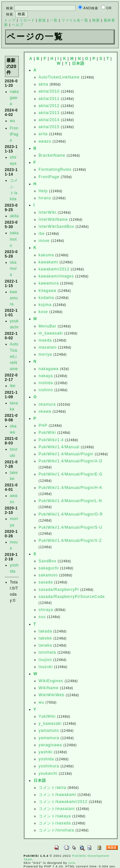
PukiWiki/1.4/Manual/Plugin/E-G (71, 474)
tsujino (45, 660)
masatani (48, 347)
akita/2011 (49, 99)
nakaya (46, 376)
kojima (45, 305)
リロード (27, 20)
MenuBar (48, 326)
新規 (42, 20)
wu (12, 121)
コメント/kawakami (58, 795)
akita (14, 216)
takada (45, 631)
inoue (44, 241)
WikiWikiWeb (52, 695)
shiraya (46, 610)
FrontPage (14, 134)
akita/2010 (49, 91)
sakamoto (14, 239)
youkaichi (48, 773)
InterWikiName (53, 219)
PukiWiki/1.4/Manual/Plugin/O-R (71, 514)
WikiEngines (51, 681)
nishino (46, 390)
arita (43, 134)
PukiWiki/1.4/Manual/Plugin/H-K (71, 488)
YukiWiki (47, 716)
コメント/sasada (55, 823)
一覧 (54, 20)
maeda (45, 340)
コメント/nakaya (55, 816)
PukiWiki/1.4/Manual (59, 447)
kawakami (48, 262)
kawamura (14, 298)
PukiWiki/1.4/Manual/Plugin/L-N (70, 501)
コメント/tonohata (56, 830)
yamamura (49, 738)
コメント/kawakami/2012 (63, 802)
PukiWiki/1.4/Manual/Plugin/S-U (71, 527)
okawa (45, 411)
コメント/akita (53, 788)
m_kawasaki (51, 333)
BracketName (52, 155)
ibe (13, 386)
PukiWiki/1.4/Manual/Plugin (66, 454)
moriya (45, 354)
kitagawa (48, 291)
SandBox (48, 561)
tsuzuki (46, 667)
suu (42, 617)
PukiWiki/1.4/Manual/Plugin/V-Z (70, 541)
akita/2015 (49, 127)
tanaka (45, 645)
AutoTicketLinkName (14, 356)
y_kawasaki (50, 723)
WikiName (49, 688)
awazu (45, 141)
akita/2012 (49, 106)
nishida (46, 383)
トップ (10, 20)
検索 (96, 20)
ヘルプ (18, 25)
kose (43, 312)
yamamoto (49, 731)
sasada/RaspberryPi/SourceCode (72, 597)
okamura (13, 269)
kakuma (46, 255)
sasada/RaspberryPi (59, 590)
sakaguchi (49, 568)
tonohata (48, 652)
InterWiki (48, 212)
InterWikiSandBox (56, 227)
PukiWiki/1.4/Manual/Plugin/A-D (71, 461)
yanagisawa (50, 745)
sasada (46, 582)
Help (43, 191)
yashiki (46, 752)
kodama (47, 298)
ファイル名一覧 (75, 20)
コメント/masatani (57, 809)
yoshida (46, 759)
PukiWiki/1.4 (51, 440)
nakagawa (14, 98)
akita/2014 (49, 120)
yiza (72, 863)
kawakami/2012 (54, 269)
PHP (43, 426)
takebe (45, 638)
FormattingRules (55, 169)
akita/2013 (49, 113)
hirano (45, 198)
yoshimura (49, 766)
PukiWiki (47, 433)
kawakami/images (56, 276)
